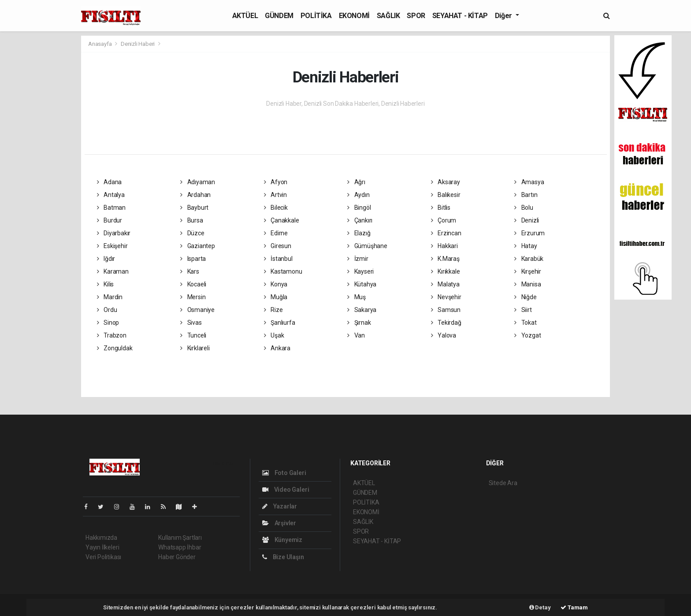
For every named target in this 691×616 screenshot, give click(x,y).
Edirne (276, 233)
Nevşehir (446, 297)
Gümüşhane (367, 246)
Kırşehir (528, 271)
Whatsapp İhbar (180, 547)
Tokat (526, 323)
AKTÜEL (245, 16)
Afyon (276, 182)
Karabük (529, 259)
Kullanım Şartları (180, 538)
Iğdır (106, 259)
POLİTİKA (316, 16)
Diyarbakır (114, 233)
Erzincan (446, 233)
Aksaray (446, 182)
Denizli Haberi (138, 44)
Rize (273, 310)
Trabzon (112, 335)
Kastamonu (283, 271)
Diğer (504, 16)
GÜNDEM (279, 16)
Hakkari (444, 246)
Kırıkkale (446, 271)
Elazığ (359, 233)
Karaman (113, 271)
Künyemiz (282, 540)
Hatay (526, 246)
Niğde (526, 297)
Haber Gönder (177, 557)
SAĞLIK (388, 16)
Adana (110, 182)
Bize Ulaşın (283, 557)
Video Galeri (286, 490)
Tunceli (193, 335)
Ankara (277, 348)
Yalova (444, 335)
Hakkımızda (101, 538)
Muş (357, 297)
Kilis (106, 284)
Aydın (359, 195)
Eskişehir (112, 246)
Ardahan (195, 195)
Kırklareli (195, 348)
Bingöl (359, 208)
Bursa (192, 220)
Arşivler (279, 523)
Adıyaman (198, 182)
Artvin (275, 195)
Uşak (274, 335)
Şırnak (359, 323)
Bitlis (441, 208)
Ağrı (356, 182)
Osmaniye (197, 310)
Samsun (446, 310)
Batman (111, 208)
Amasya (529, 182)
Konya (276, 284)
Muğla (276, 297)
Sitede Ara (503, 483)
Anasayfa (100, 44)
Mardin (110, 297)
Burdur (110, 220)
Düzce (192, 233)
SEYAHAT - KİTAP (460, 16)
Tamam (574, 607)
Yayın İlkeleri (102, 547)
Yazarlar (280, 506)
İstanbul (278, 259)
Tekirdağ (446, 323)
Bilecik (276, 208)
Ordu (107, 310)
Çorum (444, 220)
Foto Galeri (284, 473)
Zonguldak (115, 348)
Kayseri (360, 271)
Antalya (111, 195)
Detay (540, 607)
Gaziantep (198, 246)
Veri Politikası (103, 557)
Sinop (108, 323)
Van (356, 335)
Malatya (445, 284)
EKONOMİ (354, 16)
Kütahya (362, 284)
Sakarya (362, 310)
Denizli (527, 220)
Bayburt (194, 208)
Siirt (523, 310)
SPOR (416, 16)
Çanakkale (282, 220)
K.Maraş (445, 259)
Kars (190, 271)
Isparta (193, 259)
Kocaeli (193, 284)
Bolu (524, 208)
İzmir (358, 259)
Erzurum (529, 233)
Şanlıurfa (280, 323)
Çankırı (360, 220)
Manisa (528, 284)
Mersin (193, 297)
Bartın (526, 195)
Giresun (278, 246)
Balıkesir (446, 195)
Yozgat (528, 335)
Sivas (191, 323)
